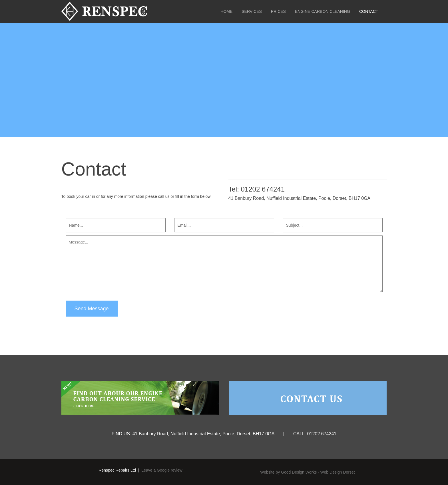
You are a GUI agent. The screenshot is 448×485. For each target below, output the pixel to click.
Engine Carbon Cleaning (323, 11)
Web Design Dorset (338, 472)
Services (252, 11)
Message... (224, 264)
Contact (369, 11)
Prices (278, 11)
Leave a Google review (162, 470)
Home (226, 11)
